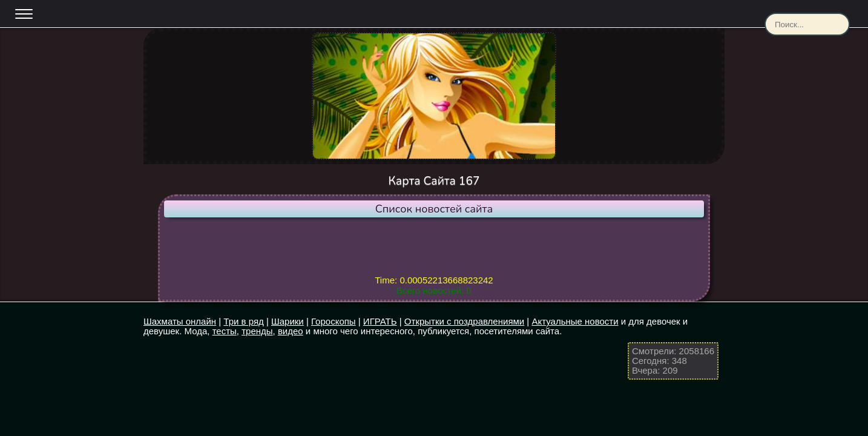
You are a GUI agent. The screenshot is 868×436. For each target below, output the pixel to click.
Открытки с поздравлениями (464, 321)
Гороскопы (334, 321)
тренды (257, 331)
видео (291, 331)
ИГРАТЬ (380, 321)
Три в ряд (243, 321)
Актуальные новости (575, 321)
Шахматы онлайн (180, 321)
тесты (225, 331)
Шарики (288, 321)
